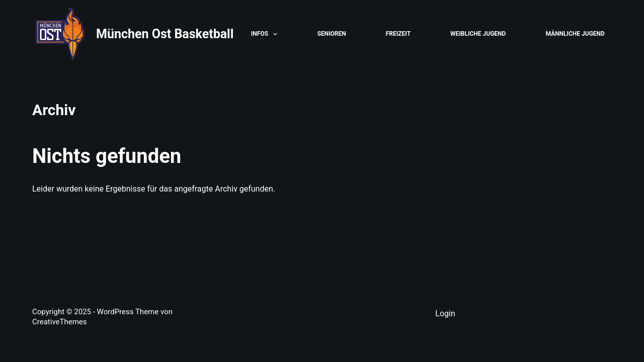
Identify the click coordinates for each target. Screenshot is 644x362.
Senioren (331, 34)
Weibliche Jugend (478, 34)
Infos (266, 34)
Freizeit (398, 34)
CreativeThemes (60, 322)
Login (445, 313)
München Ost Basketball (165, 34)
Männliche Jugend (575, 34)
